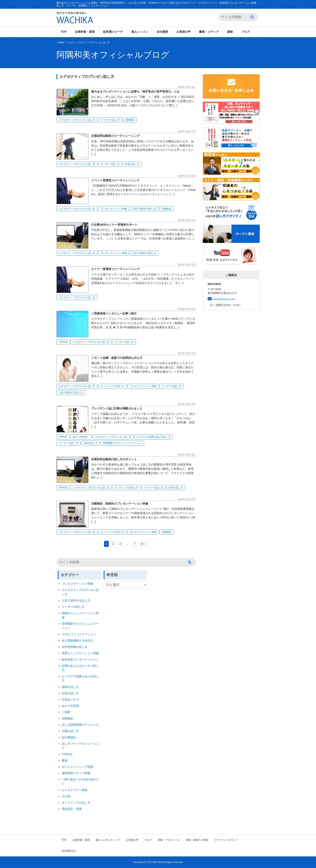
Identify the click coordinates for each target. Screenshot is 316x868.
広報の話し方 (70, 731)
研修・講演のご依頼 (197, 840)
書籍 (65, 760)
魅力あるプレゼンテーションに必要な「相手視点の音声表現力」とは (135, 91)
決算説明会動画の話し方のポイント (114, 459)
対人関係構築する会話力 (77, 641)
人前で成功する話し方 (144, 209)
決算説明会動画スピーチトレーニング (115, 136)
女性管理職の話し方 (75, 647)
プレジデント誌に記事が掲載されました (117, 408)
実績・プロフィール (169, 840)
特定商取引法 (69, 851)
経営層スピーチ (113, 32)
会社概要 (162, 32)
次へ (143, 544)
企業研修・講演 (85, 32)
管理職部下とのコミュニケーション (122, 443)
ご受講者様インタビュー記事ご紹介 (114, 313)
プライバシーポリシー (226, 840)
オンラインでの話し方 (112, 386)
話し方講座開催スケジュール (80, 725)
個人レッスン (140, 32)
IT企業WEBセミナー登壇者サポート (114, 225)
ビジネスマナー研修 (76, 790)
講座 (230, 32)
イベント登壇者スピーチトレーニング (115, 180)
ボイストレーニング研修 (77, 767)
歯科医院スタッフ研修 (76, 773)
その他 (66, 796)
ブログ (245, 32)
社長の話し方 (132, 164)
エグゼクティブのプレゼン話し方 (93, 42)
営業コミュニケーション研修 (80, 653)
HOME (61, 42)
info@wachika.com (224, 299)
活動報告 (130, 120)
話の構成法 (69, 737)
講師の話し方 (70, 687)
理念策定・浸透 (72, 809)
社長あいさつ (70, 699)
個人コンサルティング (108, 840)
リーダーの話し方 (110, 120)
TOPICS (63, 342)
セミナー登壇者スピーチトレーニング (115, 269)
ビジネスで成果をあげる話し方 (154, 437)
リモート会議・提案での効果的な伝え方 (117, 358)
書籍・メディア (209, 32)
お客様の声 (184, 32)
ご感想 (66, 712)
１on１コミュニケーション (79, 634)
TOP (64, 32)
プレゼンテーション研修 (114, 209)
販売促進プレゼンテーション (80, 659)
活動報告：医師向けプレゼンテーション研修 (120, 504)
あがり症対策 (81, 437)
